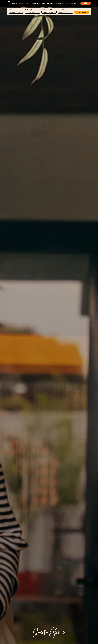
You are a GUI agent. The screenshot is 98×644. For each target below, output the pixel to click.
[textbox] (16, 12)
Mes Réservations (75, 3)
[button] (82, 12)
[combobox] (16, 12)
